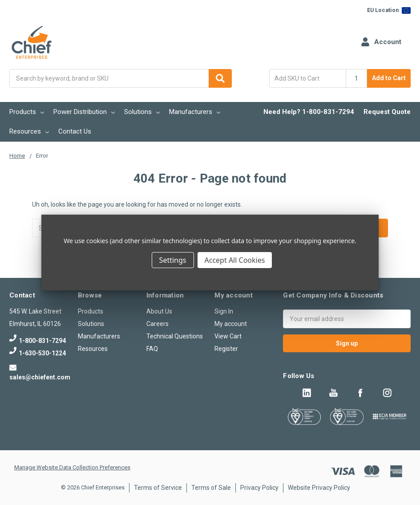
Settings (173, 260)
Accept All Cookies (235, 260)
